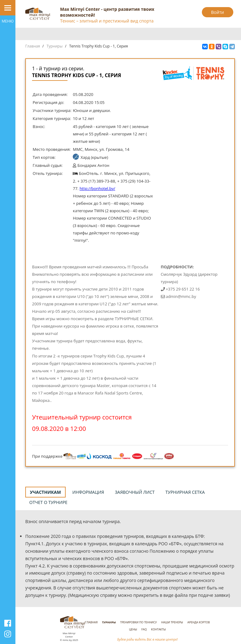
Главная (33, 46)
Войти (218, 12)
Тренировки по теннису (139, 622)
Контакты (158, 629)
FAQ (144, 629)
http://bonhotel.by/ (97, 188)
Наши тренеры (172, 622)
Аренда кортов (199, 622)
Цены (133, 629)
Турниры (55, 46)
